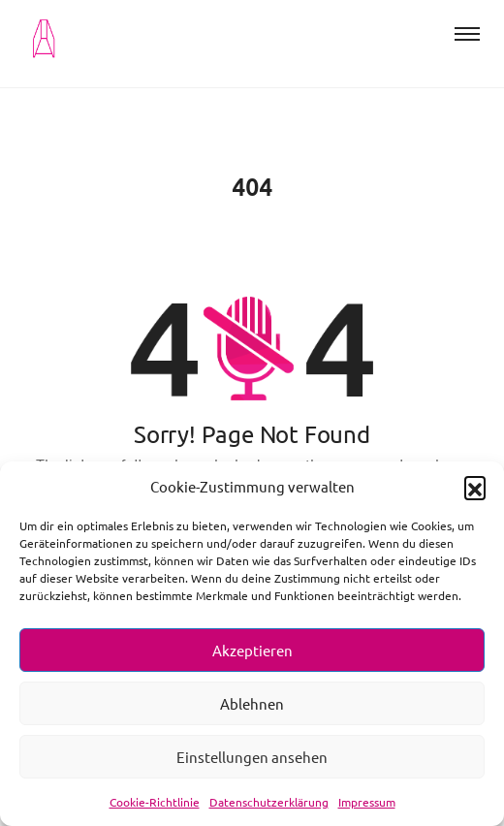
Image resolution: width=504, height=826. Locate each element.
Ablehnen (252, 703)
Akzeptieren (252, 650)
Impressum (367, 802)
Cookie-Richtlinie (155, 802)
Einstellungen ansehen (252, 757)
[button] (475, 487)
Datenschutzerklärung (269, 802)
